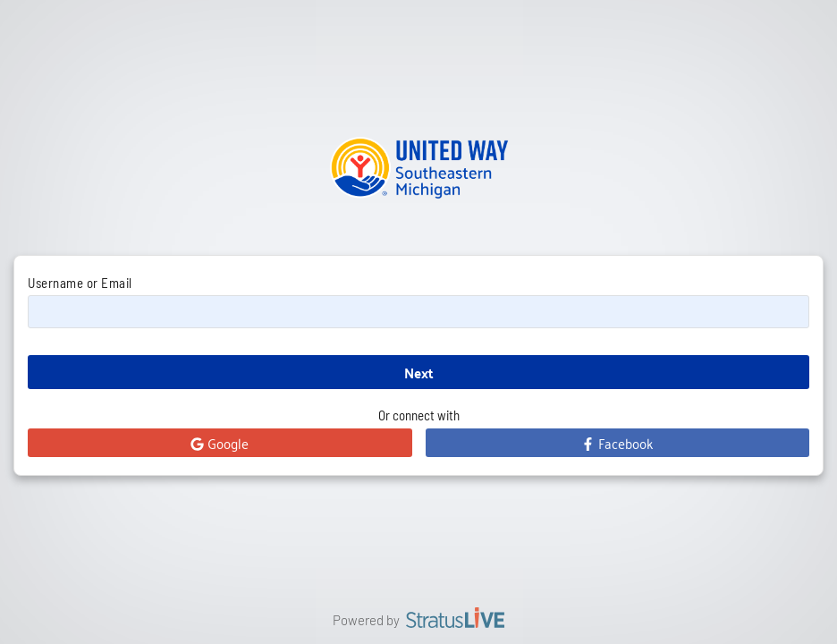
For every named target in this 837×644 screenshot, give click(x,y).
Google (220, 443)
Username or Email (80, 283)
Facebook (617, 443)
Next (419, 373)
